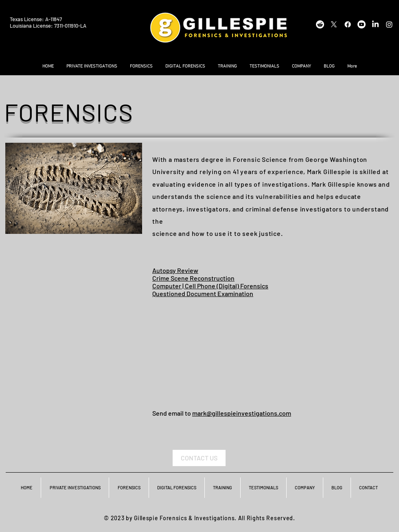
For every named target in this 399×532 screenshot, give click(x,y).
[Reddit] (320, 24)
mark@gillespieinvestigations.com (242, 413)
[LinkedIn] (375, 24)
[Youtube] (362, 24)
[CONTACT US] (199, 458)
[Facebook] (348, 24)
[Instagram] (389, 24)
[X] (334, 24)
